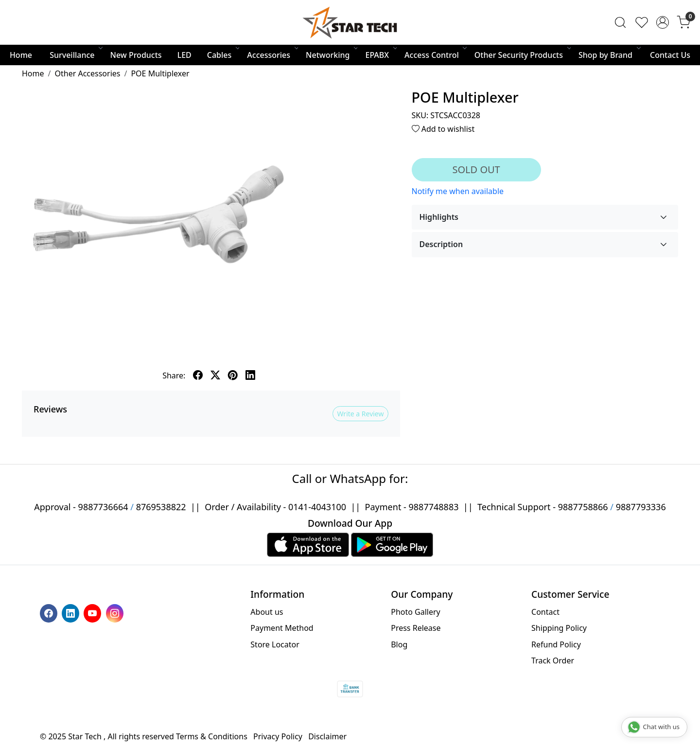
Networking (331, 55)
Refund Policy (556, 644)
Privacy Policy (278, 736)
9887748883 (434, 507)
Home (21, 55)
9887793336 (641, 507)
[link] (620, 22)
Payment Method (282, 628)
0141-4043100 (317, 507)
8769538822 (161, 507)
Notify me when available (458, 191)
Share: (174, 375)
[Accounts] (663, 22)
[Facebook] (50, 612)
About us (267, 612)
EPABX (380, 55)
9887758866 (583, 507)
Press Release (416, 628)
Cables (223, 55)
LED (184, 55)
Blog (399, 644)
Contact (545, 612)
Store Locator (275, 644)
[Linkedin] (72, 612)
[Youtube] (94, 612)
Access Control (435, 55)
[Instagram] (116, 612)
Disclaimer (327, 736)
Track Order (553, 661)
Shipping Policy (559, 628)
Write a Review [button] (360, 414)
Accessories (272, 55)
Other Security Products (522, 55)
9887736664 (103, 507)
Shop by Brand (609, 55)
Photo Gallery (416, 612)
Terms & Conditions (212, 736)
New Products (136, 55)
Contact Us (670, 55)
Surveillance (75, 55)
